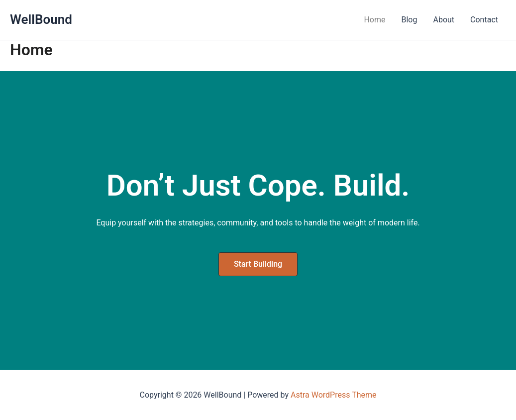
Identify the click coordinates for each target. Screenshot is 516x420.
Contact (484, 20)
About (444, 20)
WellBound (41, 19)
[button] (258, 264)
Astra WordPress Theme (333, 395)
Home (374, 20)
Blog (410, 20)
